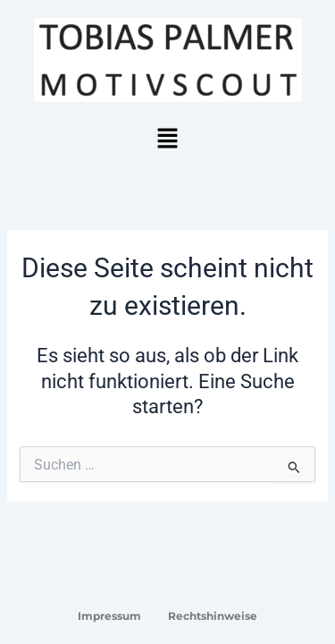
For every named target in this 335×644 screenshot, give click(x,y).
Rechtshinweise (213, 616)
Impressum (109, 616)
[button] (167, 140)
